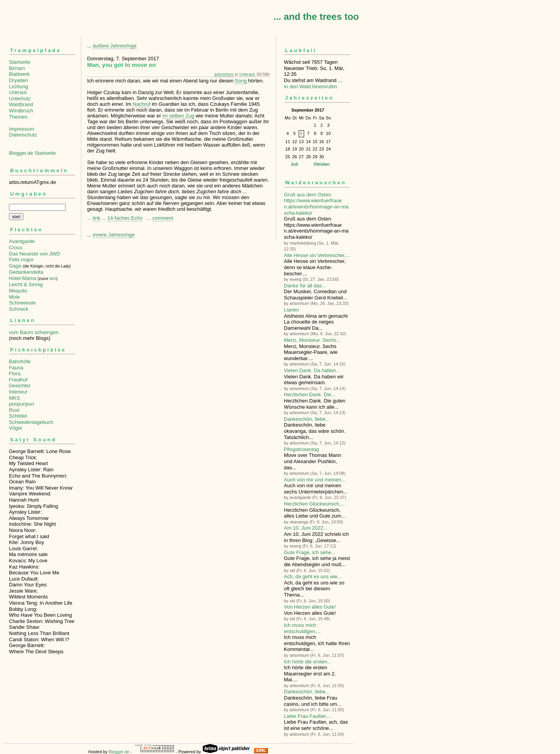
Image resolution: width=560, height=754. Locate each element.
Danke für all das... (305, 286)
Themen (18, 117)
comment (163, 218)
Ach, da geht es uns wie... (313, 576)
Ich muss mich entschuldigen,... (302, 628)
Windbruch (21, 111)
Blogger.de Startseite (32, 153)
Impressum (21, 129)
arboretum (224, 74)
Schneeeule (22, 303)
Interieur (18, 392)
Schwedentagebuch (31, 422)
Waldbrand (21, 104)
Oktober (322, 164)
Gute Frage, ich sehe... (310, 552)
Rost (14, 410)
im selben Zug (178, 116)
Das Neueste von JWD (35, 254)
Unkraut (18, 92)
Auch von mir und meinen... (315, 480)
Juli (294, 164)
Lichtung (18, 87)
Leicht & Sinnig (26, 284)
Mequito (18, 291)
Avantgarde (22, 241)
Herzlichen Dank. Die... (310, 394)
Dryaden (18, 80)
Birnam (17, 68)
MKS (14, 398)
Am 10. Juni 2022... (306, 528)
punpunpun (22, 404)
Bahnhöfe (20, 361)
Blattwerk (19, 74)
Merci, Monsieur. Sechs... (312, 340)
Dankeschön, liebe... (307, 419)
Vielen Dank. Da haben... (312, 370)
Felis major (21, 260)
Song (241, 81)
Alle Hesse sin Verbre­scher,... (317, 255)
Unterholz (20, 99)
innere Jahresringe (114, 235)
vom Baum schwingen (34, 332)
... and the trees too (316, 17)
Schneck (19, 309)
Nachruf (142, 104)
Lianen (291, 310)
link (96, 218)
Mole (14, 297)
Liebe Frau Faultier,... (308, 716)
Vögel (15, 428)
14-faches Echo (125, 218)
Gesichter (20, 386)
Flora (15, 374)
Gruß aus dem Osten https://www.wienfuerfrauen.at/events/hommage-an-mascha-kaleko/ (316, 204)
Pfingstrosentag (301, 449)
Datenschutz (23, 135)
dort (53, 279)
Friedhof (18, 380)
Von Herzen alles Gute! (310, 607)
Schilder (18, 416)
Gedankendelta (26, 272)
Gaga (15, 266)
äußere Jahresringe (115, 46)
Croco (16, 248)
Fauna (16, 368)
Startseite (20, 62)
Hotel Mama (23, 278)
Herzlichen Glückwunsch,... (314, 504)
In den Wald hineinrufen (311, 87)
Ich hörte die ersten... (308, 662)
